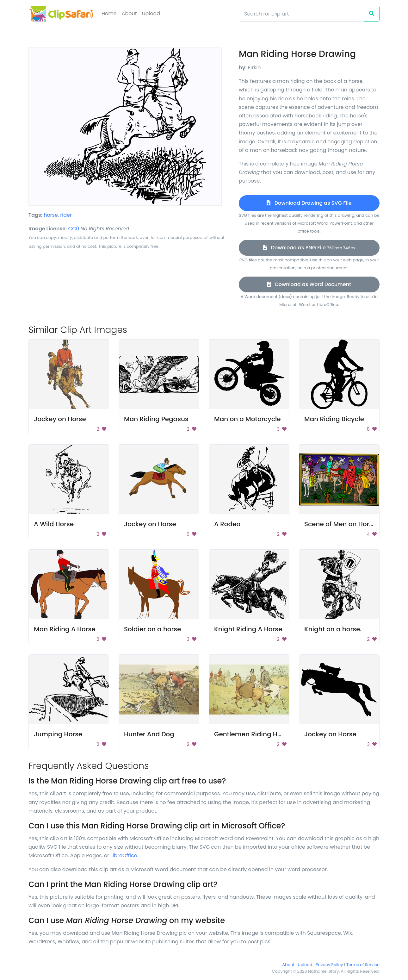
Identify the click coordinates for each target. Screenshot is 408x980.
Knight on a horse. (333, 629)
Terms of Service (363, 965)
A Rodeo (227, 524)
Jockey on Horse (60, 419)
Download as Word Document (309, 284)
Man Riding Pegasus (156, 419)
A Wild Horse (54, 524)
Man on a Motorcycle (247, 419)
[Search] (301, 14)
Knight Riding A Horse (248, 629)
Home (109, 13)
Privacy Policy (329, 965)
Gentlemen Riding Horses (254, 734)
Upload (151, 13)
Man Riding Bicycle (334, 419)
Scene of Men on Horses (342, 524)
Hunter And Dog (149, 734)
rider (66, 215)
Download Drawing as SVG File (309, 203)
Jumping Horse (58, 734)
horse (51, 215)
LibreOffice (124, 855)
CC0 (74, 229)
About (129, 13)
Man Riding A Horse (65, 629)
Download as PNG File (309, 248)
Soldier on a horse (152, 629)
